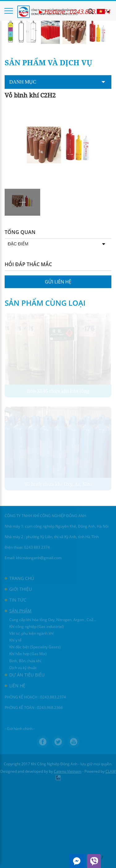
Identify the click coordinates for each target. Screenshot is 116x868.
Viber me (94, 861)
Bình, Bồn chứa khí (25, 661)
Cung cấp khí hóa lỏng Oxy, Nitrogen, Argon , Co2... (53, 620)
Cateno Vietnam (68, 771)
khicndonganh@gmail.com (39, 558)
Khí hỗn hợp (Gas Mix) (28, 654)
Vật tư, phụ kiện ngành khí (31, 633)
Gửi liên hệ (58, 282)
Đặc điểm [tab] (56, 244)
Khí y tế (15, 640)
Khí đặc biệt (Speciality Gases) (35, 647)
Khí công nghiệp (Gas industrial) (37, 626)
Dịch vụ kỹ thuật (23, 668)
